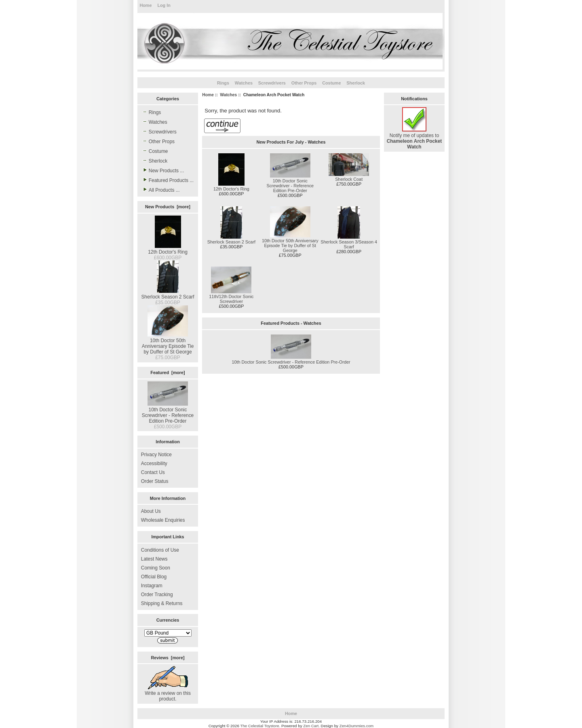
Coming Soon (156, 568)
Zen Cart (311, 726)
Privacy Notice (156, 455)
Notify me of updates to (414, 138)
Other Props (304, 83)
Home (145, 5)
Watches (228, 95)
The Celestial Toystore (259, 726)
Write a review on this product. (168, 693)
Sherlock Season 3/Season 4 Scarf (349, 244)
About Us (151, 511)
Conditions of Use (160, 550)
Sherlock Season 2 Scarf (168, 294)
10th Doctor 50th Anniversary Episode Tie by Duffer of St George (168, 343)
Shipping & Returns (162, 603)
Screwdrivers (272, 83)
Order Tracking (157, 595)
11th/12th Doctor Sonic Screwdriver (231, 299)
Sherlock (356, 83)
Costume (331, 83)
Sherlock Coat (349, 179)
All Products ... (160, 190)
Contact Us (153, 472)
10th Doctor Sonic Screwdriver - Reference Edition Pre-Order (168, 413)
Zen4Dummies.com (357, 726)
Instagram (152, 586)
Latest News (154, 559)
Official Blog (154, 577)
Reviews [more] (168, 658)
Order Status (155, 481)
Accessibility (154, 463)
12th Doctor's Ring (168, 249)
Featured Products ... (167, 180)
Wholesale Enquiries (163, 520)
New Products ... (162, 170)
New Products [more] (168, 207)
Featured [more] (168, 372)
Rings (223, 83)
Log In (164, 5)
